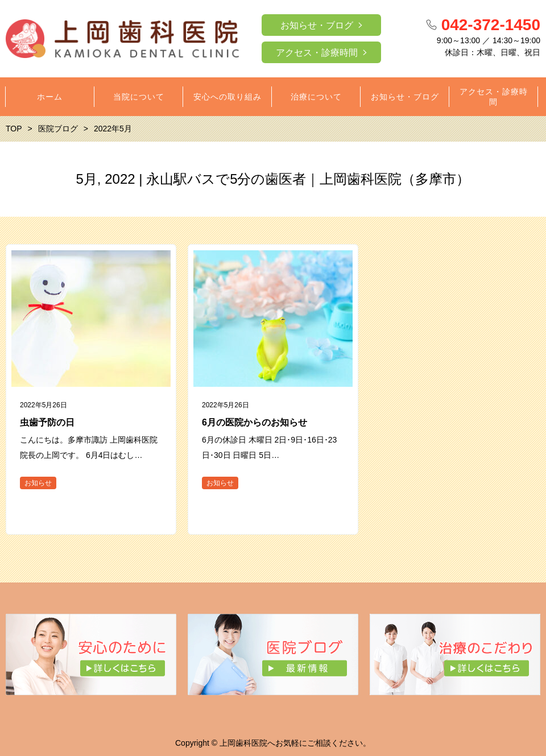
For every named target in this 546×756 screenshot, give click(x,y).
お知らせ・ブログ (317, 25)
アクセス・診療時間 (317, 53)
